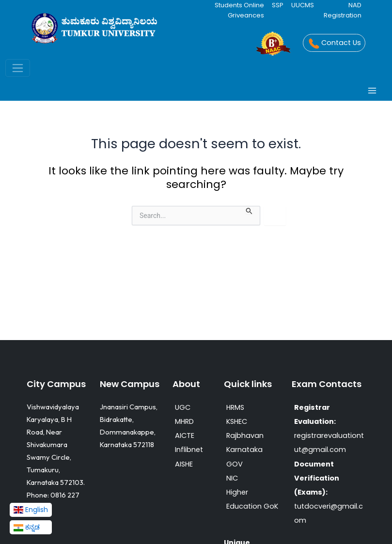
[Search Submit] (249, 210)
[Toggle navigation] (18, 68)
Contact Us (334, 44)
